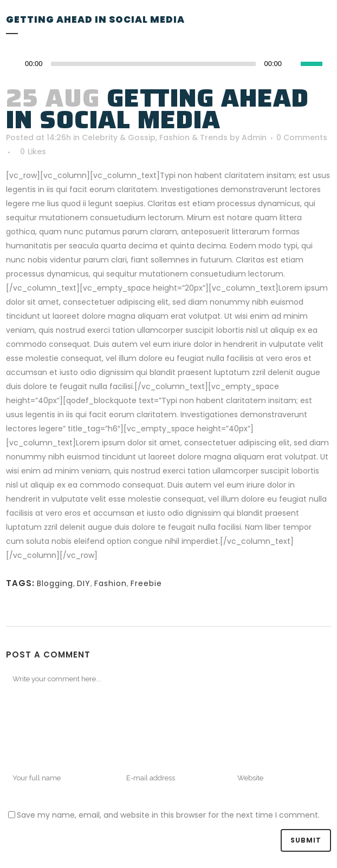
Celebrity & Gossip (119, 137)
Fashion (111, 583)
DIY (84, 583)
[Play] (17, 64)
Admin (254, 137)
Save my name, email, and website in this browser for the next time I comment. (168, 815)
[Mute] (293, 64)
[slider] (316, 63)
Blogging (55, 583)
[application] (168, 64)
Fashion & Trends (193, 137)
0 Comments (302, 137)
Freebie (146, 583)
